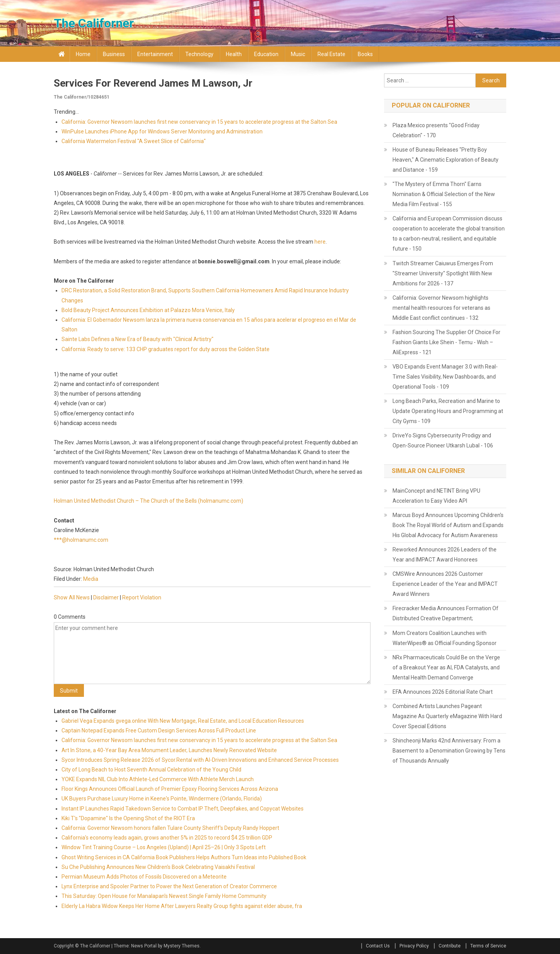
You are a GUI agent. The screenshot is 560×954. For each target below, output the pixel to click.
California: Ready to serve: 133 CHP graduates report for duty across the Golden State (166, 349)
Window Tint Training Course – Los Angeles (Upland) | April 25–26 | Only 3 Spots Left (164, 847)
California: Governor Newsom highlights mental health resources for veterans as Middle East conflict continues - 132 (441, 308)
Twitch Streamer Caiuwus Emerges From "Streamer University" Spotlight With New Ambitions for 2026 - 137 (443, 273)
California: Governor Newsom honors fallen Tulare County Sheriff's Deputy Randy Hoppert (170, 828)
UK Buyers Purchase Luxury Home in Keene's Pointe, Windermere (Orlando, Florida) (162, 799)
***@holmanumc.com (81, 540)
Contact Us (378, 946)
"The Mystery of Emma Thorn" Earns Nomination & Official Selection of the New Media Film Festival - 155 (444, 194)
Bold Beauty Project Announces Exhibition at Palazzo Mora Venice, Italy (148, 310)
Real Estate (331, 54)
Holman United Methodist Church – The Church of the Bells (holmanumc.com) (149, 501)
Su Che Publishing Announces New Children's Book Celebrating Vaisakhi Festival (158, 867)
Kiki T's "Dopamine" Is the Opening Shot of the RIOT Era (128, 818)
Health (234, 54)
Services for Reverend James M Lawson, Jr (153, 83)
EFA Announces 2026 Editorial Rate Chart (443, 692)
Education (266, 54)
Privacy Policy (414, 946)
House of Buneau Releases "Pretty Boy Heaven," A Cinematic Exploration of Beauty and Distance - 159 (446, 160)
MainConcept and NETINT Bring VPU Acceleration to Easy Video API (436, 496)
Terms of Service (488, 946)
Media (91, 579)
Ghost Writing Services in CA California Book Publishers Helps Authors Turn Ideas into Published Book (184, 857)
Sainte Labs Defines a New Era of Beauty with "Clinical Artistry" (137, 339)
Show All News (72, 597)
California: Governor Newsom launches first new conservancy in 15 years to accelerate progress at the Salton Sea (200, 122)
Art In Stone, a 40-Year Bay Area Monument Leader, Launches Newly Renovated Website (169, 750)
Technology (199, 54)
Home (83, 54)
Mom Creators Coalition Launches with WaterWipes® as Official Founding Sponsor (445, 638)
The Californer (94, 23)
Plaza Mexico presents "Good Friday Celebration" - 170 (436, 130)
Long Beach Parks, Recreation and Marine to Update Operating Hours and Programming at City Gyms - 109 (448, 411)
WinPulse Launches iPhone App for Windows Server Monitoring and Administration (162, 131)
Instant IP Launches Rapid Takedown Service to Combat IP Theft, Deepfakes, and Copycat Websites (183, 809)
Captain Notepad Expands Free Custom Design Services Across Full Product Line (159, 730)
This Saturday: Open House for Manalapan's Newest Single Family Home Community (164, 896)
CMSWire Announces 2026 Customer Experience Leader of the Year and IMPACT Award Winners (445, 584)
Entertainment (155, 54)
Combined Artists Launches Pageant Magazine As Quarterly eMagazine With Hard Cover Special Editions (447, 716)
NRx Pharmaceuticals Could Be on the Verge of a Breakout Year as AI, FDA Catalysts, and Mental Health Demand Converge (446, 667)
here (320, 242)
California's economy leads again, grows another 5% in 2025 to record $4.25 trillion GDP (168, 838)
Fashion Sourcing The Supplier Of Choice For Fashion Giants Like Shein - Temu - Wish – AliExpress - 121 (446, 342)
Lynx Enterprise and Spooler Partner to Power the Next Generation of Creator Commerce (169, 886)
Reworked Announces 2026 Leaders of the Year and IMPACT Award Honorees (445, 555)
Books (365, 54)
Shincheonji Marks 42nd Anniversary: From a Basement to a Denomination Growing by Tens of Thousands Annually (449, 751)
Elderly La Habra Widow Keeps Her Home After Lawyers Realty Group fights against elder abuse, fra (182, 906)
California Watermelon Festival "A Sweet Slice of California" (134, 141)
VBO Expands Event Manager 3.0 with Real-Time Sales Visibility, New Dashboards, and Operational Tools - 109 (445, 377)
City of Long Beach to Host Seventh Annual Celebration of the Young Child (151, 770)
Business (114, 54)
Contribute (450, 946)
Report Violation (142, 597)
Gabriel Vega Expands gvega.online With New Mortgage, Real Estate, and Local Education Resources (183, 721)
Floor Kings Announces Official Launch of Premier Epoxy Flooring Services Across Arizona (170, 789)
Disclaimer (106, 597)
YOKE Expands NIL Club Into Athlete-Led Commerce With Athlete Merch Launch (158, 779)
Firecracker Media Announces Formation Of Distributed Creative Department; (446, 613)
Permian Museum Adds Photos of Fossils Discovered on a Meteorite (144, 877)
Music (298, 54)
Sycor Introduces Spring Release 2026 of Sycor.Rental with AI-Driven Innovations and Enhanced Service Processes (200, 760)
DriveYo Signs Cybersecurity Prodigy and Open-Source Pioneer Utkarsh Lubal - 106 (443, 440)
